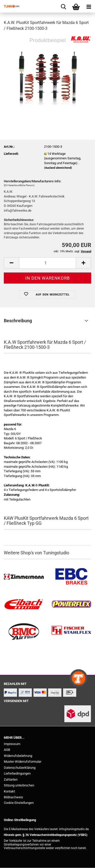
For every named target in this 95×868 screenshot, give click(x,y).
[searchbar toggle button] (63, 6)
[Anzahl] (48, 263)
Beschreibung (18, 321)
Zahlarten (11, 779)
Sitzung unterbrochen (19, 785)
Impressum (12, 744)
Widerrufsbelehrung (18, 756)
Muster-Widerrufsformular (23, 762)
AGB (7, 750)
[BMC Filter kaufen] (24, 632)
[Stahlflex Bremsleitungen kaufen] (71, 632)
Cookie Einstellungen (19, 803)
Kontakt (9, 791)
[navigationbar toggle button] (89, 6)
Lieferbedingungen (17, 773)
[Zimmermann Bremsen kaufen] (24, 577)
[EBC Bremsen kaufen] (71, 577)
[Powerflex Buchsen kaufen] (71, 604)
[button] (11, 263)
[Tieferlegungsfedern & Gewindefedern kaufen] (24, 604)
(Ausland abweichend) (58, 168)
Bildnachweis (13, 797)
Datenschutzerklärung (20, 768)
